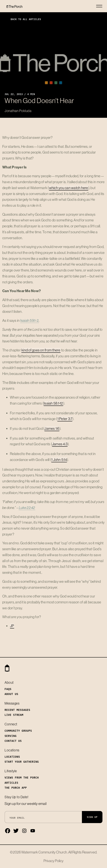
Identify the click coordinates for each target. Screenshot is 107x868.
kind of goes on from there (41, 350)
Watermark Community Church (44, 852)
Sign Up (92, 817)
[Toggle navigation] (99, 6)
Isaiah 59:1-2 (29, 320)
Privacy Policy (53, 861)
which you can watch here (69, 188)
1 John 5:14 (59, 460)
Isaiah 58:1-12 (53, 403)
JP (12, 626)
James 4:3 (60, 444)
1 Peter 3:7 (65, 419)
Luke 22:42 (27, 508)
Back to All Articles (23, 19)
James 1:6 (52, 428)
